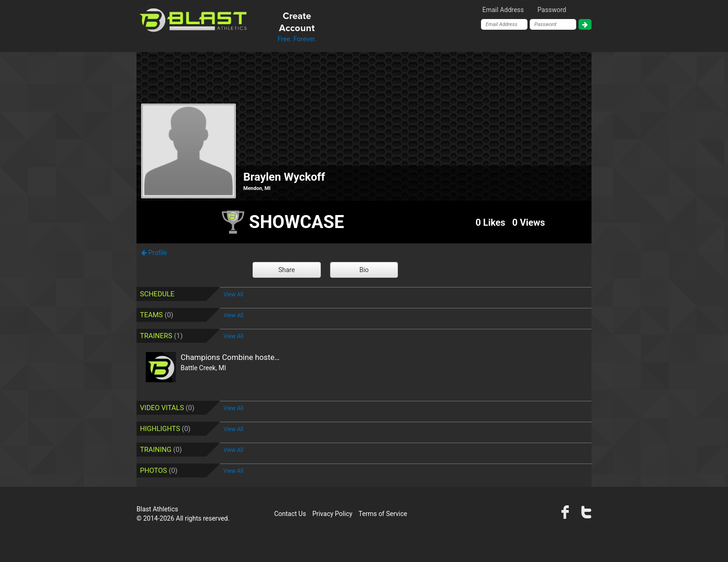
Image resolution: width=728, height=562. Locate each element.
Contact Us (290, 514)
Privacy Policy (332, 514)
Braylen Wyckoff (284, 177)
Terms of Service (383, 514)
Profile (154, 253)
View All (234, 294)
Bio (364, 270)
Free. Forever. (297, 26)
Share (286, 270)
